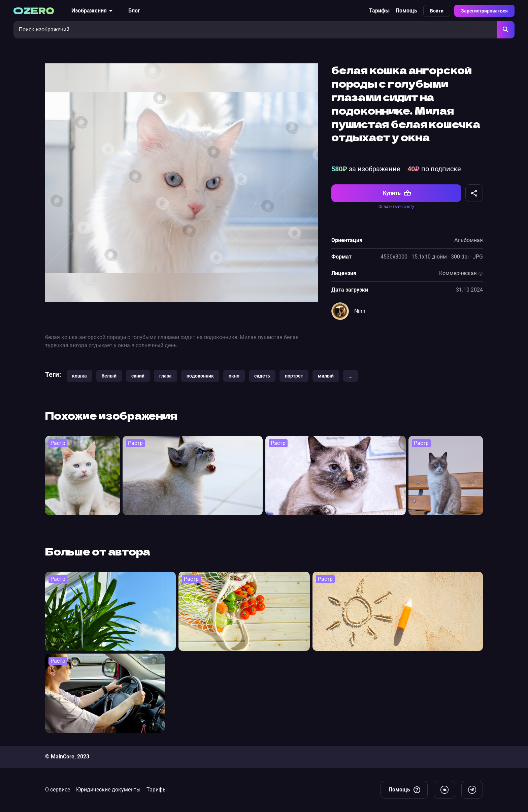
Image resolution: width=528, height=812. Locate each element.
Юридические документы (108, 790)
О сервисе (58, 790)
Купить (397, 193)
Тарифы (379, 11)
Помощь (406, 11)
